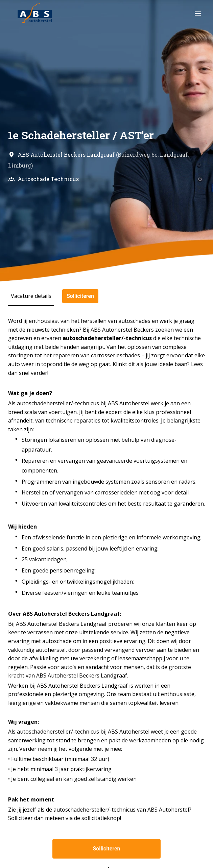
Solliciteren (107, 849)
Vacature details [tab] (31, 296)
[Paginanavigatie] (198, 14)
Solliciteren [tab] (80, 296)
